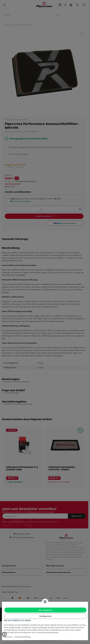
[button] (4, 634)
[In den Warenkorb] (85, 638)
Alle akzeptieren (46, 610)
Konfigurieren (45, 616)
